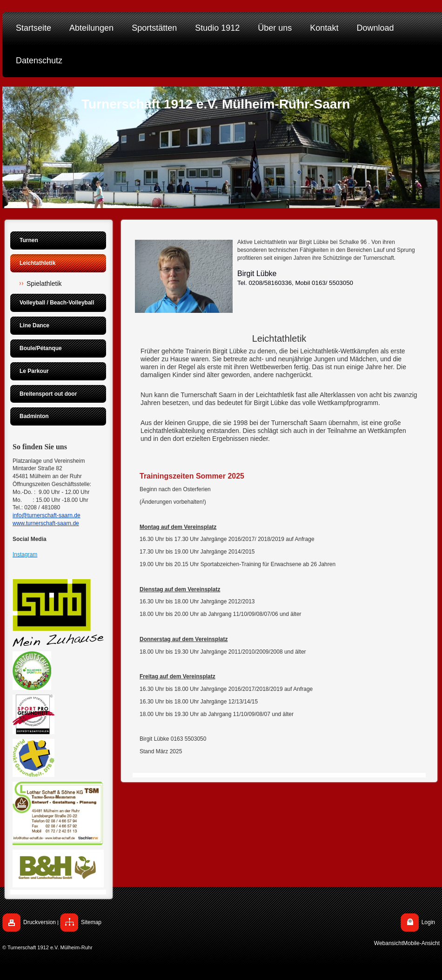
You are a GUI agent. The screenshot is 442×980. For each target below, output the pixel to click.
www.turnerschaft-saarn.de (46, 523)
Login (428, 922)
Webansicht (388, 943)
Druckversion (40, 922)
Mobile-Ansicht (421, 943)
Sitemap (91, 922)
